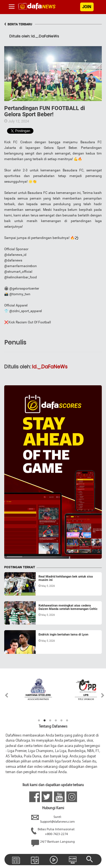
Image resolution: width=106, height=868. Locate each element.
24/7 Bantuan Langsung (53, 843)
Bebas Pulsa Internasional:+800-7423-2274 (53, 832)
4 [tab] (56, 721)
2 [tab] (45, 721)
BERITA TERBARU (18, 24)
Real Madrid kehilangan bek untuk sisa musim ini (66, 578)
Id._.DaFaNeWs (50, 367)
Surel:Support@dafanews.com (53, 820)
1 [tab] (39, 721)
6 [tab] (67, 721)
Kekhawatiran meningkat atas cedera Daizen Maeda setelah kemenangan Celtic (68, 607)
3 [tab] (50, 721)
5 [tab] (62, 721)
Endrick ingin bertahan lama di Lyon (63, 635)
